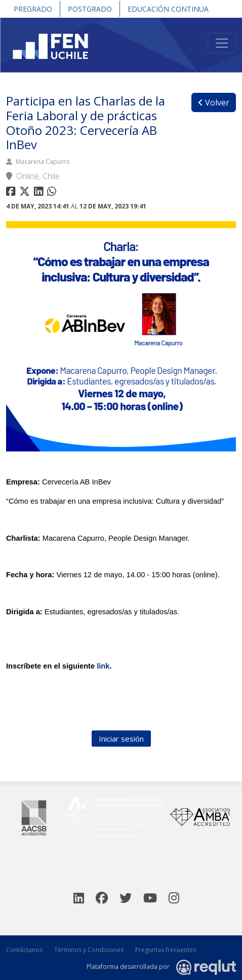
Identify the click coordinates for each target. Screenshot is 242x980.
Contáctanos (24, 950)
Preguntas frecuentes (166, 950)
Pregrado (33, 9)
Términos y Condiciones (89, 950)
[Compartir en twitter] (26, 193)
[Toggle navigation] (222, 43)
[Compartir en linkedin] (41, 193)
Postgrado (90, 9)
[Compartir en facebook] (12, 193)
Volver (214, 102)
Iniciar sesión (121, 739)
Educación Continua (168, 9)
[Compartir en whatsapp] (53, 193)
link (103, 666)
